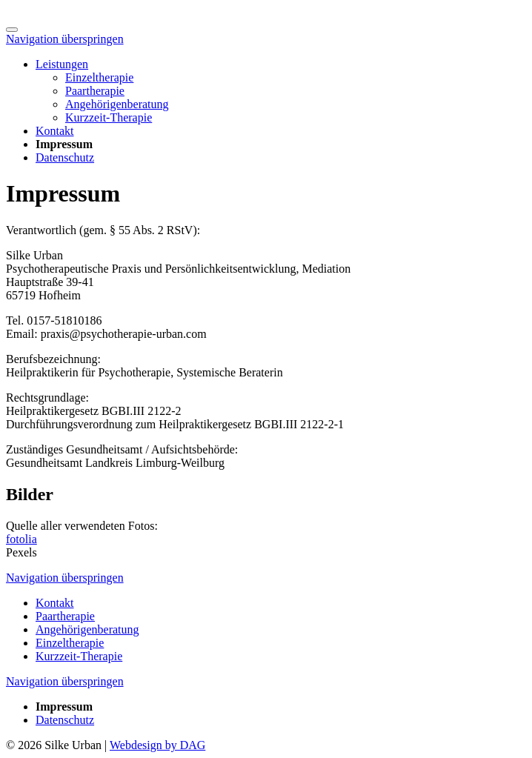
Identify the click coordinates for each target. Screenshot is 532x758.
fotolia (21, 539)
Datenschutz (65, 157)
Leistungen (62, 64)
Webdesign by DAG (157, 745)
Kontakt (55, 131)
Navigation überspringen (65, 39)
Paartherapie (95, 91)
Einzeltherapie (99, 77)
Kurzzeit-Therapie (109, 117)
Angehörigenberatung (117, 104)
